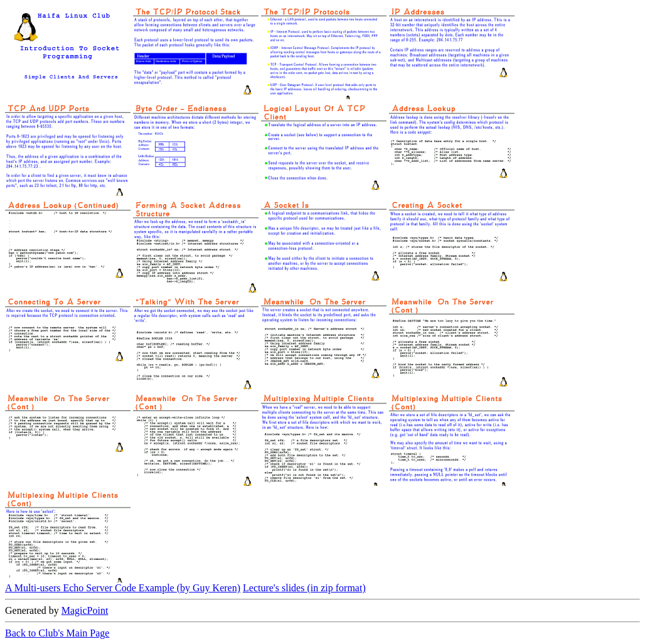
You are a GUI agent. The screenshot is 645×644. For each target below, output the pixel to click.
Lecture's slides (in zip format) (304, 588)
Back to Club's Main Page (57, 633)
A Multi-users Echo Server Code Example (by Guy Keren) (123, 588)
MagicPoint (85, 610)
